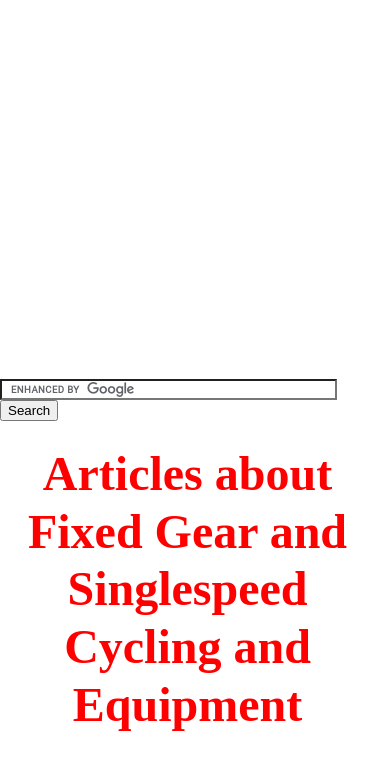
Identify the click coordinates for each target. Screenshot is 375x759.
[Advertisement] (187, 187)
